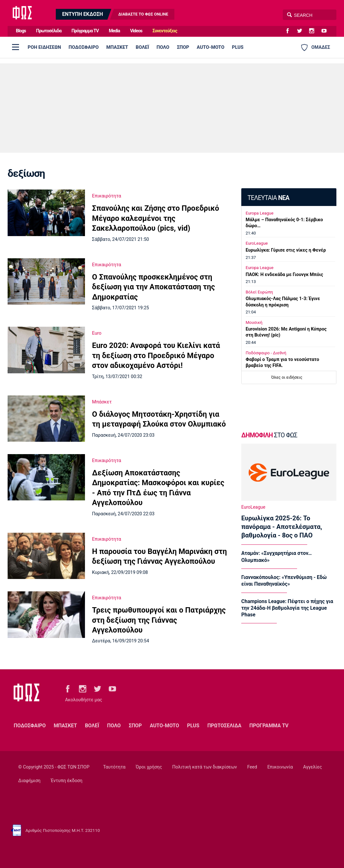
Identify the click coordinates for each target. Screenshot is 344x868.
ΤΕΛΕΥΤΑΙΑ (268, 198)
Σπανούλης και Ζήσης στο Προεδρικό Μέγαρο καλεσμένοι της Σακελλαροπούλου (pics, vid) (156, 218)
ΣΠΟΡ (183, 47)
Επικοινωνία (280, 767)
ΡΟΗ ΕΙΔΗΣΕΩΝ (44, 47)
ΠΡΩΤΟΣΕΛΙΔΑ (224, 726)
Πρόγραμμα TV (85, 31)
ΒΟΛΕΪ (142, 47)
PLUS (238, 47)
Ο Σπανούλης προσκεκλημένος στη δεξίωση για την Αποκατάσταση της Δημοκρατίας (153, 287)
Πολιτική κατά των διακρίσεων (204, 767)
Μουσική (254, 322)
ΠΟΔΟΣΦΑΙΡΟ (84, 47)
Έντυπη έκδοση (67, 781)
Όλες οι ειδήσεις (287, 377)
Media (114, 31)
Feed (252, 767)
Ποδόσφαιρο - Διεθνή (266, 353)
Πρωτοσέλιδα (49, 31)
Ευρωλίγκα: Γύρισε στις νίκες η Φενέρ (286, 250)
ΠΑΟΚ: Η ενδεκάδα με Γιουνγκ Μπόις (284, 275)
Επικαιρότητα (107, 196)
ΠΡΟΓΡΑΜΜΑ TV (269, 726)
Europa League (260, 213)
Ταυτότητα (114, 767)
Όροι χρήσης (149, 767)
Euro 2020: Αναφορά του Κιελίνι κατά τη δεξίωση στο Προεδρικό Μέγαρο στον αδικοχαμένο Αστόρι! (156, 355)
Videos (136, 31)
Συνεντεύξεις (165, 31)
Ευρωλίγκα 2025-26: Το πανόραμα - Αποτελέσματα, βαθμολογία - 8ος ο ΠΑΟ (282, 527)
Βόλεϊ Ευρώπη (259, 292)
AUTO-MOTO (211, 47)
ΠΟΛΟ (163, 47)
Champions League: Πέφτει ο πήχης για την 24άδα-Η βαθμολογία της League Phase (287, 608)
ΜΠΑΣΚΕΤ (117, 47)
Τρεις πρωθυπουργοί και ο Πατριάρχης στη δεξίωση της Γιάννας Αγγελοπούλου (159, 620)
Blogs (21, 31)
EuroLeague (257, 243)
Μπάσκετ (102, 402)
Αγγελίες (312, 767)
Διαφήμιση (29, 781)
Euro (97, 333)
